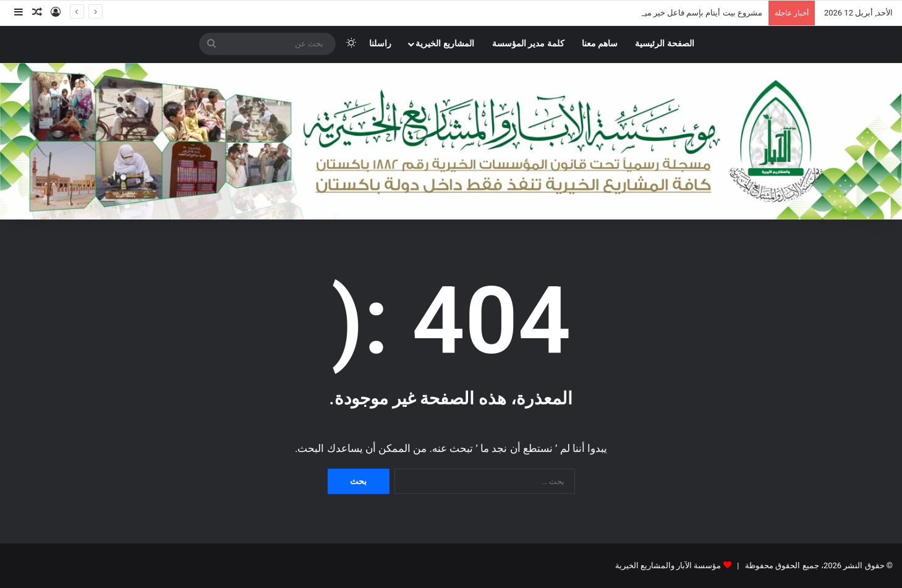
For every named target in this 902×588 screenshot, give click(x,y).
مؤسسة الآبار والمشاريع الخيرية (668, 565)
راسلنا (380, 44)
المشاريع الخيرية (445, 44)
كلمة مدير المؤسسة (528, 44)
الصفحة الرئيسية (665, 44)
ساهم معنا (600, 44)
